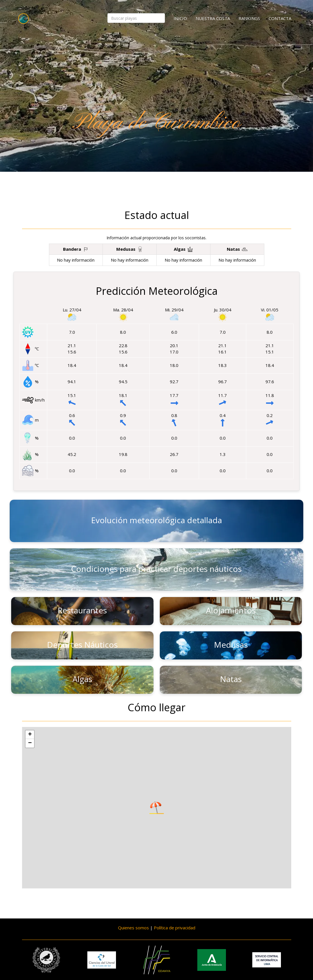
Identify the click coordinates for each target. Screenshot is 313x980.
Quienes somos (133, 928)
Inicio (180, 18)
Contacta (280, 18)
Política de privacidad (175, 928)
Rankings (249, 18)
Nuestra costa (213, 18)
